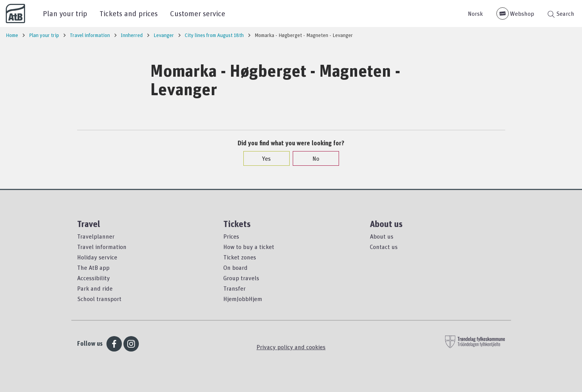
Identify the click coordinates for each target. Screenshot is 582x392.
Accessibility (94, 278)
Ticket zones (240, 257)
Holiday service (97, 257)
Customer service (198, 13)
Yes (262, 158)
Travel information (102, 247)
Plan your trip (65, 13)
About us (382, 236)
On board (235, 268)
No (312, 158)
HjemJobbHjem (243, 299)
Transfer (234, 288)
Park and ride (95, 288)
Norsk (475, 13)
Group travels (241, 278)
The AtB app (93, 268)
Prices (231, 236)
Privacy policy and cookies (291, 347)
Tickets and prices (129, 13)
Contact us (384, 247)
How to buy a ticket (249, 247)
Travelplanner (96, 236)
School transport (99, 299)
